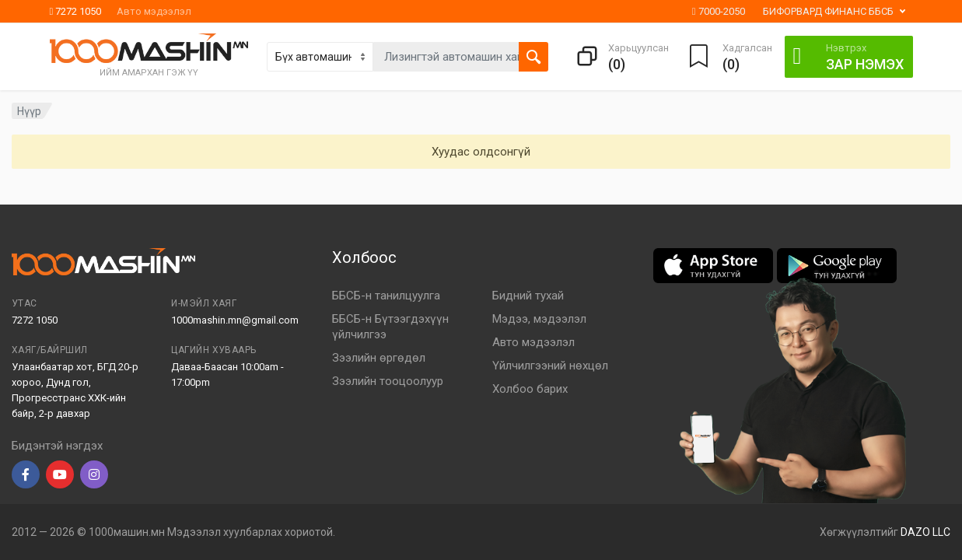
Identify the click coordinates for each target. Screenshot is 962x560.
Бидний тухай (528, 296)
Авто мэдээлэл (154, 11)
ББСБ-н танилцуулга (386, 296)
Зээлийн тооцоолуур (388, 381)
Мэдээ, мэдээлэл (539, 319)
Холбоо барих (530, 389)
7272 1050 (76, 11)
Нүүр (29, 111)
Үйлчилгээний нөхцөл (550, 366)
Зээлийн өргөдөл (379, 358)
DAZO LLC (925, 532)
